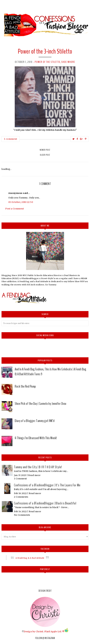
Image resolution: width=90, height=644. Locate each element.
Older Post (45, 155)
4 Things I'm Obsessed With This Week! (36, 438)
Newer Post (45, 150)
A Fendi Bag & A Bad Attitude (30, 558)
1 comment (11, 139)
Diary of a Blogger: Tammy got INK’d (35, 421)
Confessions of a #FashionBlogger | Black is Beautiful (45, 503)
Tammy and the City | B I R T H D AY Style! (38, 467)
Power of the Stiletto (48, 62)
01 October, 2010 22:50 (21, 202)
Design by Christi (34, 632)
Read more (34, 475)
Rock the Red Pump (25, 386)
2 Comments (21, 497)
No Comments (22, 515)
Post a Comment (15, 209)
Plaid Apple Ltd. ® (54, 632)
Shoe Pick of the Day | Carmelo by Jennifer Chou (41, 404)
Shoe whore (68, 62)
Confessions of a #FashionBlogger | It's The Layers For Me (47, 485)
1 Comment (20, 479)
